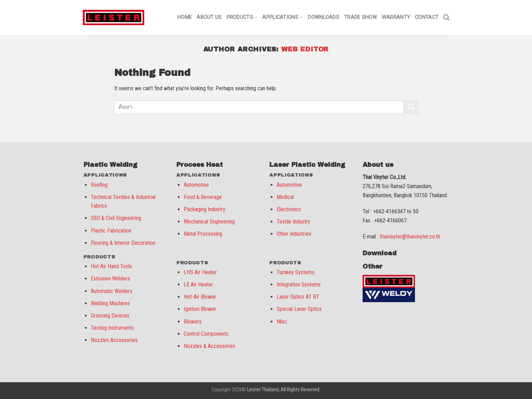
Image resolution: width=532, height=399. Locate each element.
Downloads (323, 17)
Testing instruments (112, 328)
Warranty (396, 17)
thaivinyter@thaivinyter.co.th (410, 237)
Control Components (206, 334)
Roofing (99, 185)
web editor (305, 49)
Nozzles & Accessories (209, 346)
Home (185, 17)
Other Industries (294, 234)
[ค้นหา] (446, 18)
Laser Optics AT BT (298, 297)
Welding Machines (110, 303)
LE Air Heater (198, 284)
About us (209, 17)
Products (242, 17)
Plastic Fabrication (111, 231)
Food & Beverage (203, 197)
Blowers (193, 322)
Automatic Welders (112, 291)
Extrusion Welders (110, 279)
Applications (283, 17)
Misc (282, 322)
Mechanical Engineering (209, 222)
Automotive (196, 185)
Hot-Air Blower (200, 297)
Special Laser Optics (299, 309)
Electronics (289, 209)
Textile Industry (293, 222)
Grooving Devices (110, 316)
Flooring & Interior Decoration (123, 243)
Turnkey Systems (296, 272)
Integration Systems (299, 284)
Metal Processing (203, 234)
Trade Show (360, 17)
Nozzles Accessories (114, 340)
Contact (427, 17)
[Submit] (411, 107)
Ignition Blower (200, 309)
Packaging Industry (205, 209)
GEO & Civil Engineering (116, 218)
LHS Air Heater (200, 272)
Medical (285, 197)
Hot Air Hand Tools (111, 266)
